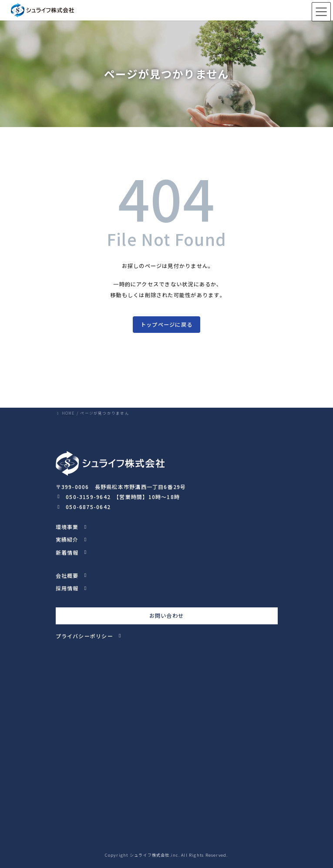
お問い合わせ (166, 616)
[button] (118, 496)
